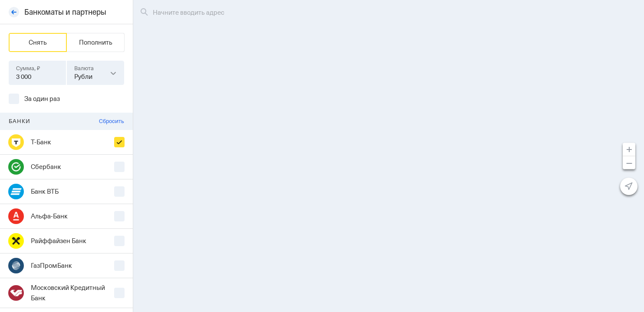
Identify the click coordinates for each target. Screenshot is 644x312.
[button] (113, 73)
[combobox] (95, 73)
